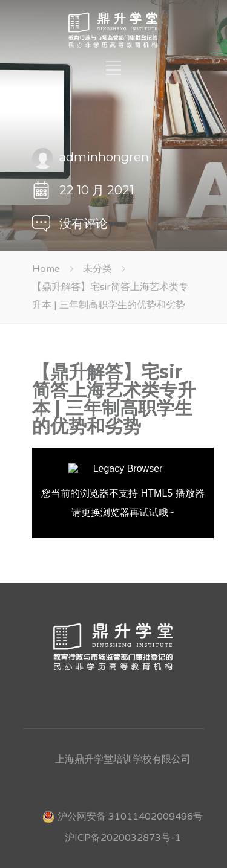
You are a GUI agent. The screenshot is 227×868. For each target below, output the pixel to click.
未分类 (97, 269)
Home (46, 269)
